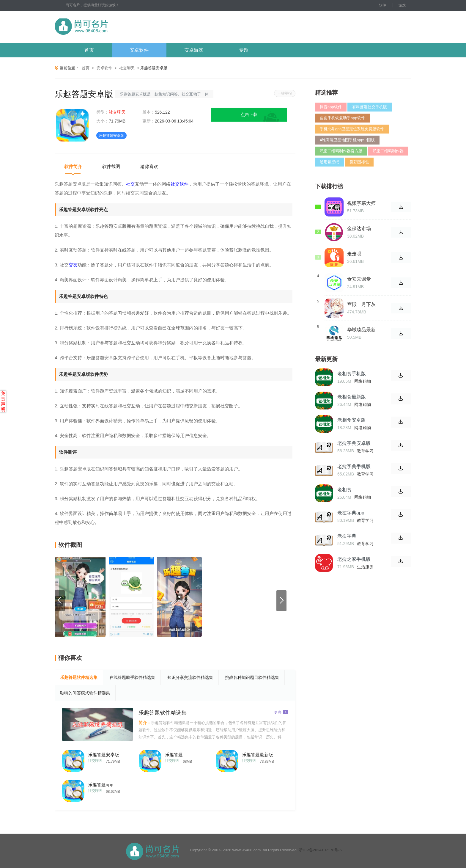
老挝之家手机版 (354, 559)
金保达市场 (359, 229)
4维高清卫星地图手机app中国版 (347, 140)
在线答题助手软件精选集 (132, 677)
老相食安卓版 (352, 420)
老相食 (344, 490)
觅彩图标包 (359, 162)
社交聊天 (127, 68)
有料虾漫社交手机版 (370, 107)
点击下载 (249, 114)
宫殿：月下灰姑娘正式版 (361, 304)
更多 (281, 712)
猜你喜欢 (149, 166)
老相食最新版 (352, 397)
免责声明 (3, 401)
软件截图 (111, 166)
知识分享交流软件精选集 (190, 677)
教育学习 (365, 451)
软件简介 (73, 166)
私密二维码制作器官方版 (341, 151)
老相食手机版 (352, 374)
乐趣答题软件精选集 (79, 677)
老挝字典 (347, 536)
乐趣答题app (101, 785)
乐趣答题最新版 (258, 755)
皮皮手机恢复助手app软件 (342, 118)
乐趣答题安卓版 (104, 755)
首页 (89, 50)
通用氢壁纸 (329, 162)
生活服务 (365, 567)
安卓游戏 (194, 50)
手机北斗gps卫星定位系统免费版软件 (352, 129)
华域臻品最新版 (361, 330)
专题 (244, 50)
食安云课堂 (359, 279)
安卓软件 (139, 50)
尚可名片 (114, 27)
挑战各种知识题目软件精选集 (252, 677)
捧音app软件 (331, 107)
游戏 (402, 5)
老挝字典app (351, 513)
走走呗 (354, 254)
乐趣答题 (174, 755)
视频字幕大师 (361, 203)
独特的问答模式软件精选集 (85, 693)
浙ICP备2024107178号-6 (320, 850)
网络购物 (363, 381)
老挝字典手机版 (354, 466)
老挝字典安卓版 (354, 443)
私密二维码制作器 (388, 151)
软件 (382, 5)
